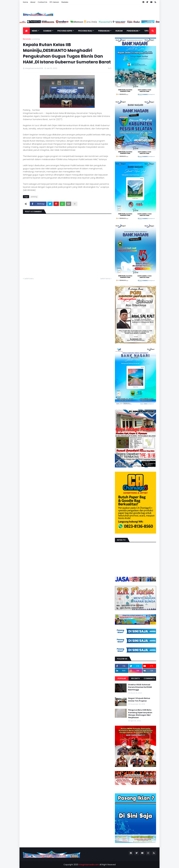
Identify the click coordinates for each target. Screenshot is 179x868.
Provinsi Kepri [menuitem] (65, 31)
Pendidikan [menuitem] (133, 31)
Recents (135, 678)
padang (36, 39)
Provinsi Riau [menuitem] (85, 31)
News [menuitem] (35, 31)
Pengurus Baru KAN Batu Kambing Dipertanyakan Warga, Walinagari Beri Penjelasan (140, 714)
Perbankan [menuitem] (104, 31)
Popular (122, 678)
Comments (149, 678)
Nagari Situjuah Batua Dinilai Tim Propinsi (139, 700)
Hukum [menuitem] (119, 31)
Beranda (27, 39)
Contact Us (42, 2)
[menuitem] (26, 31)
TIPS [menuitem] (146, 31)
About (33, 2)
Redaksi (65, 2)
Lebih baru (29, 279)
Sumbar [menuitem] (47, 31)
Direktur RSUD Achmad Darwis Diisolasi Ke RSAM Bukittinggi (140, 687)
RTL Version (54, 2)
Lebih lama (105, 279)
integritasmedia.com (89, 865)
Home (25, 2)
